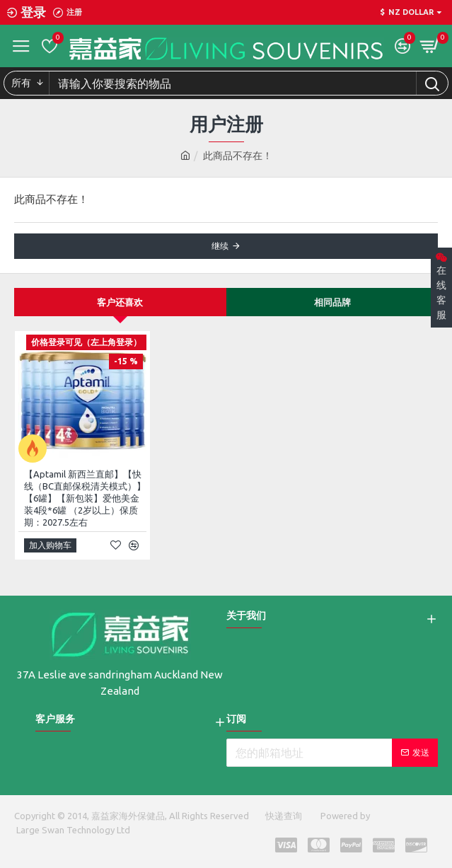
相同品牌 (332, 302)
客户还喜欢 (120, 302)
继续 (220, 246)
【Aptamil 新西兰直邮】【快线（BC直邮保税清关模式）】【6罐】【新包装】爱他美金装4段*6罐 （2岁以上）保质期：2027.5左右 (85, 498)
